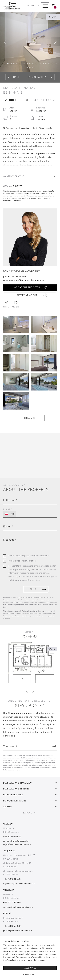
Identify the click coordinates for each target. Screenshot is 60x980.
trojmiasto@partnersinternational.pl (19, 884)
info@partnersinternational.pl (16, 841)
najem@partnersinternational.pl (17, 844)
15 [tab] (49, 64)
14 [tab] (46, 64)
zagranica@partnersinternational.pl (27, 280)
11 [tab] (36, 64)
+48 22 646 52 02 (12, 837)
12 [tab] (40, 64)
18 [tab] (27, 67)
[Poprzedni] (5, 42)
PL (28, 6)
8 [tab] (27, 64)
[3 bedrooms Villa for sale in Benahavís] (30, 663)
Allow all (30, 968)
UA (37, 6)
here (18, 770)
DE (33, 6)
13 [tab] (43, 64)
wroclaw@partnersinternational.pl (18, 907)
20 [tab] (33, 67)
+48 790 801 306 (12, 879)
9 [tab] (30, 64)
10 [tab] (33, 64)
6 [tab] (20, 64)
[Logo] (12, 6)
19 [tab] (30, 67)
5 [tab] (17, 64)
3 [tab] (11, 64)
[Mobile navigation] (45, 6)
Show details (30, 974)
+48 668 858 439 (12, 926)
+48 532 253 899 (12, 903)
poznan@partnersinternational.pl (18, 931)
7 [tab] (24, 64)
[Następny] (55, 42)
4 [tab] (14, 64)
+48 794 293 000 (19, 277)
